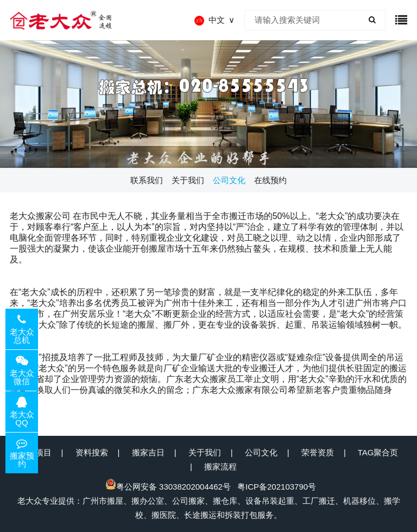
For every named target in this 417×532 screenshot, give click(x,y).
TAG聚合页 (378, 452)
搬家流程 (220, 467)
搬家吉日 (148, 452)
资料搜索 (92, 452)
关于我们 (205, 452)
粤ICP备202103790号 (277, 487)
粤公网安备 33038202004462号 (168, 487)
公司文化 (261, 452)
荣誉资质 (318, 452)
